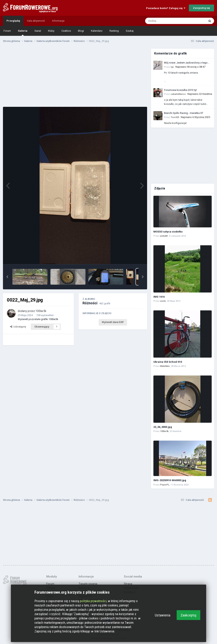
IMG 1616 (159, 297)
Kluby (51, 31)
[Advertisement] (75, 76)
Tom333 (175, 117)
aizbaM (164, 236)
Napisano (190, 67)
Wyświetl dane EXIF (113, 322)
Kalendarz (97, 31)
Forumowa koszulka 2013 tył (180, 90)
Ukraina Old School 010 (168, 362)
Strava (128, 584)
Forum (7, 31)
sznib (163, 301)
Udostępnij (18, 327)
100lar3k (41, 311)
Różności (90, 303)
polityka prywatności (93, 601)
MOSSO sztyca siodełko (168, 232)
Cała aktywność (36, 21)
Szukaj (130, 31)
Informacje (58, 21)
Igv (172, 67)
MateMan (165, 366)
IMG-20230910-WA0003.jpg (170, 480)
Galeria (23, 33)
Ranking (114, 31)
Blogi (81, 31)
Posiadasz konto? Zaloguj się (166, 8)
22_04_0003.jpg (163, 427)
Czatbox (66, 31)
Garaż (38, 31)
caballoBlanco (178, 94)
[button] (7, 277)
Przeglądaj (13, 21)
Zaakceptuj (188, 615)
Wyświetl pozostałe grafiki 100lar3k (38, 319)
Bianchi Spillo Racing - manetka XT (184, 113)
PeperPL (165, 485)
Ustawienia (163, 615)
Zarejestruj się (201, 8)
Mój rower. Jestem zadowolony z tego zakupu (186, 63)
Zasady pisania (88, 584)
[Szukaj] (166, 21)
